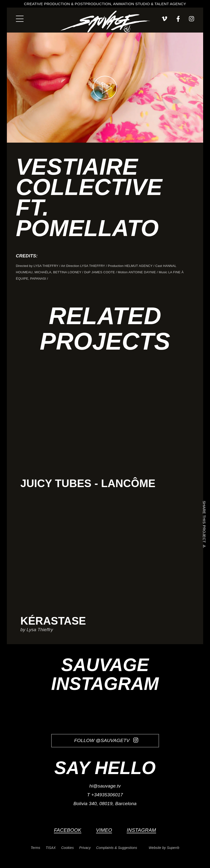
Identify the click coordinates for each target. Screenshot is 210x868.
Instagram (141, 830)
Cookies (68, 848)
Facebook (68, 830)
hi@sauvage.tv (105, 786)
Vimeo (104, 830)
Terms (35, 848)
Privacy (85, 848)
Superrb (173, 848)
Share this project (204, 523)
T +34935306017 (105, 795)
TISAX (51, 848)
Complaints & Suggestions (117, 848)
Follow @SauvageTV (106, 740)
